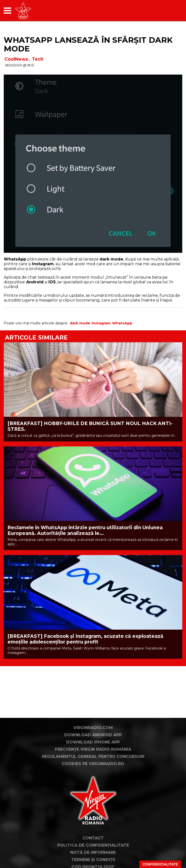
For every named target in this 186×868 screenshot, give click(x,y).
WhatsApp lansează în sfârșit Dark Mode (88, 44)
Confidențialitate (160, 864)
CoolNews (16, 59)
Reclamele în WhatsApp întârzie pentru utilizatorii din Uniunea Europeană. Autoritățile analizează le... (85, 530)
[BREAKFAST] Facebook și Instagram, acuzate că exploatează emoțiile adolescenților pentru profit (85, 639)
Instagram (101, 323)
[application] (170, 11)
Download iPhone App (93, 742)
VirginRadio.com (93, 728)
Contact (93, 838)
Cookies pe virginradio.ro (93, 764)
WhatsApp (122, 323)
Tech (38, 59)
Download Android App (93, 735)
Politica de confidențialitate (93, 845)
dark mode (80, 323)
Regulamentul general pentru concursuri (93, 757)
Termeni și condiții (93, 860)
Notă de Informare (93, 852)
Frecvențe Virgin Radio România (93, 749)
